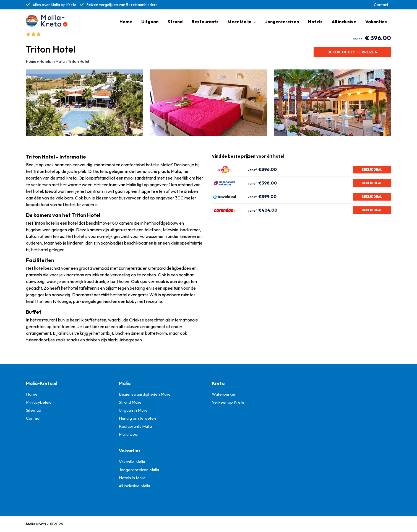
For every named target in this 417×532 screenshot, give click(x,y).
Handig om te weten (137, 418)
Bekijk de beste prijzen (352, 52)
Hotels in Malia (52, 61)
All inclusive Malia (135, 486)
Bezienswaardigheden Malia (145, 394)
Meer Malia (239, 22)
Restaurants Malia (135, 426)
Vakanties (376, 22)
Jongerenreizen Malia (139, 470)
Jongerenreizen (282, 22)
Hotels (315, 22)
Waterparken (224, 394)
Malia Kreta (36, 524)
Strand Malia (130, 402)
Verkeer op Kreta (228, 402)
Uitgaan (150, 22)
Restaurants (205, 22)
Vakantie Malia (132, 462)
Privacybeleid (39, 402)
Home (126, 22)
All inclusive (344, 22)
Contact (381, 5)
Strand (175, 22)
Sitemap (34, 410)
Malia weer (129, 434)
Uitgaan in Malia (133, 410)
